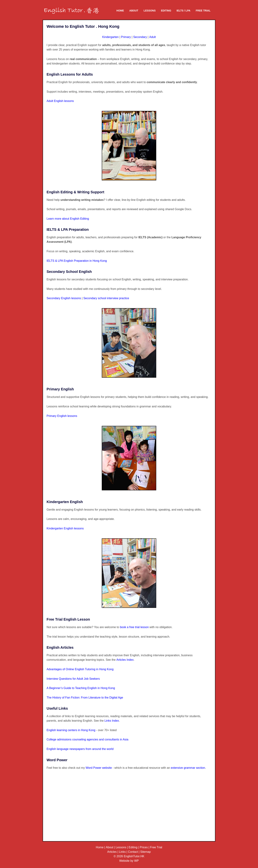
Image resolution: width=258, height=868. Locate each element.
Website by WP (129, 861)
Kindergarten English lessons (65, 528)
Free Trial (203, 11)
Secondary (140, 37)
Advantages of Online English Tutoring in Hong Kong (80, 669)
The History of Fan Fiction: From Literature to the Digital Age (85, 698)
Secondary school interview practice (106, 298)
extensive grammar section (188, 768)
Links (122, 852)
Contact (133, 852)
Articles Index (125, 660)
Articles (112, 852)
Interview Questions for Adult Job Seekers (73, 679)
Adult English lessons (60, 101)
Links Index (112, 721)
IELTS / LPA (183, 11)
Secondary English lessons (64, 298)
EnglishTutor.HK (134, 856)
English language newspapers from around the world (80, 749)
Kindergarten (111, 37)
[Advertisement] (129, 809)
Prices (144, 847)
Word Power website (99, 768)
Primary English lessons (62, 416)
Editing (166, 11)
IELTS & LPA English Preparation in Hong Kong (77, 261)
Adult (152, 37)
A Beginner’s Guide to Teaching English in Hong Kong (81, 688)
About (134, 11)
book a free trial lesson (134, 627)
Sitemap (146, 852)
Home (120, 11)
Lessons (150, 11)
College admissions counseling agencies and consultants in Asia (87, 739)
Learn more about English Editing (68, 219)
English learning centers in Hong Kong (71, 730)
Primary (126, 37)
